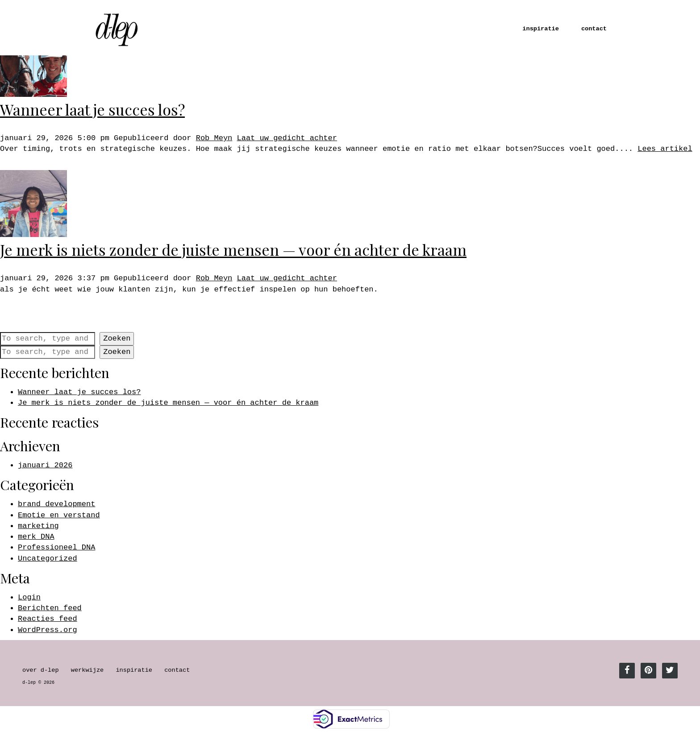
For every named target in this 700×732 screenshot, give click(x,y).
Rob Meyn (214, 138)
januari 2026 (45, 465)
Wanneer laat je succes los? (92, 109)
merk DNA (36, 537)
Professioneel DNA (56, 547)
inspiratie (541, 29)
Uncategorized (48, 559)
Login (29, 597)
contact (594, 29)
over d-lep (41, 670)
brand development (56, 504)
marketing (38, 526)
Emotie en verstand (59, 515)
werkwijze (87, 670)
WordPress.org (48, 630)
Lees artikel (665, 149)
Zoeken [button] (117, 339)
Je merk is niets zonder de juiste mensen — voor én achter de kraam (233, 250)
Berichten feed (50, 608)
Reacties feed (48, 619)
